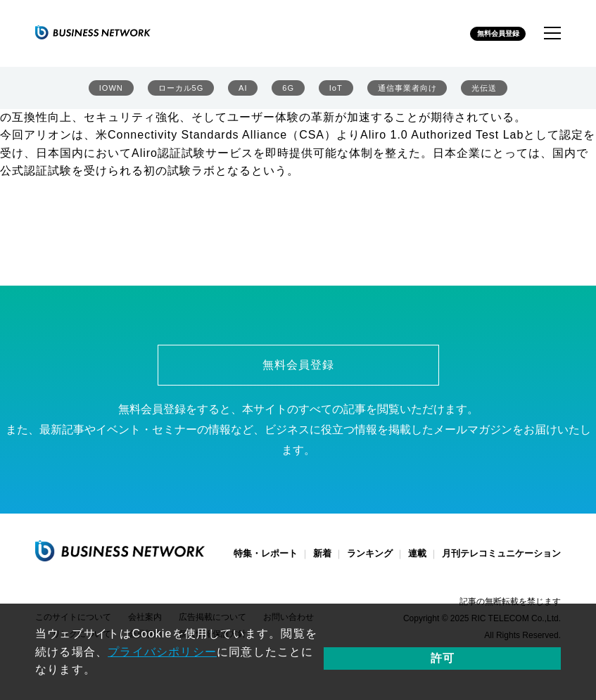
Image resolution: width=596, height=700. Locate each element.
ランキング (370, 562)
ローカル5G (181, 92)
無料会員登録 (487, 34)
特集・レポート (266, 562)
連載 (417, 562)
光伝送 (486, 92)
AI (243, 92)
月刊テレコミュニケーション (501, 562)
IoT (332, 92)
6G (286, 92)
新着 (322, 562)
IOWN (109, 92)
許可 (525, 660)
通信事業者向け (405, 92)
